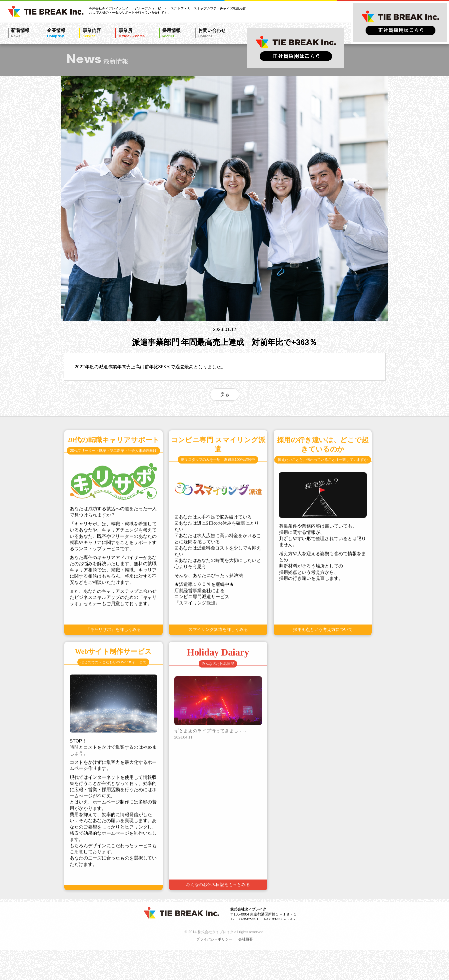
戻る (225, 394)
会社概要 (246, 969)
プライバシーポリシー (214, 969)
